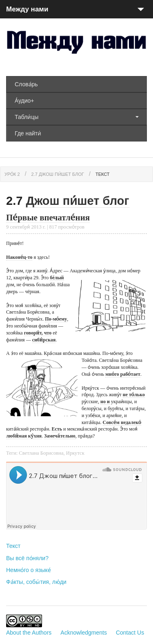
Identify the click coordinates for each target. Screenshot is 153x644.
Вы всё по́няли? (27, 558)
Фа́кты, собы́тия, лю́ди (36, 582)
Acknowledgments (84, 633)
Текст (103, 174)
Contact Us (130, 633)
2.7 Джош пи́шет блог (58, 174)
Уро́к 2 (12, 174)
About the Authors (29, 633)
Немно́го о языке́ (29, 570)
